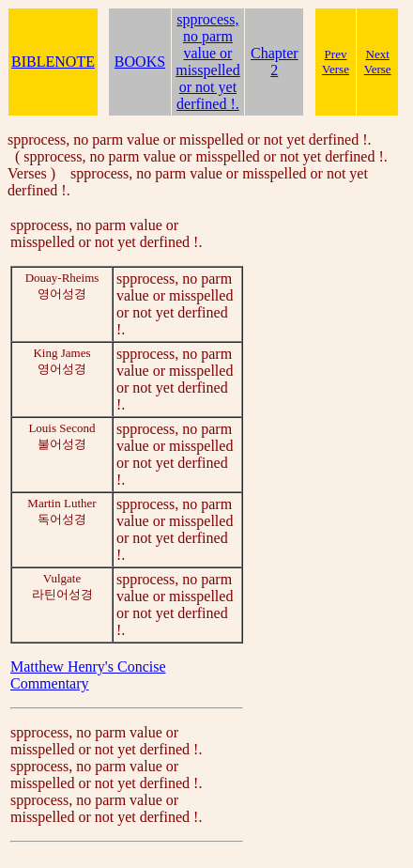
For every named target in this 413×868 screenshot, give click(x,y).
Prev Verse (336, 62)
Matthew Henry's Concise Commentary (88, 675)
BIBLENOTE (53, 62)
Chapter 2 (275, 62)
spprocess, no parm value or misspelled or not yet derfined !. (207, 62)
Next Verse (378, 62)
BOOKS (140, 62)
